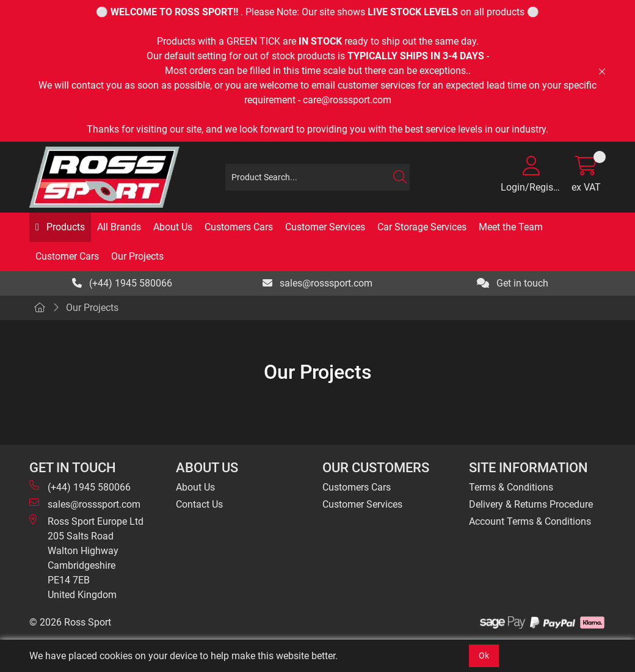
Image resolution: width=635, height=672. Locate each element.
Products (64, 227)
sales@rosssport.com (317, 283)
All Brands (119, 227)
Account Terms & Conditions (530, 521)
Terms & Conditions (511, 487)
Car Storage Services (422, 227)
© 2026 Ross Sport (70, 622)
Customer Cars (67, 256)
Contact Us (199, 504)
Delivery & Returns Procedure (531, 504)
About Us (173, 227)
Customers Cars (239, 227)
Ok (484, 656)
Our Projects (137, 256)
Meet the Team (511, 227)
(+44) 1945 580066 (122, 283)
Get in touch (513, 283)
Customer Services (325, 227)
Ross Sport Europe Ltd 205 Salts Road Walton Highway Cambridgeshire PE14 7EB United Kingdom (86, 557)
